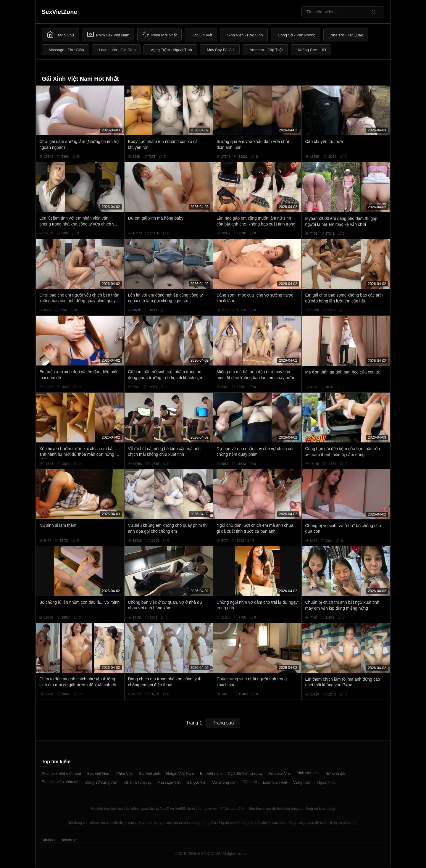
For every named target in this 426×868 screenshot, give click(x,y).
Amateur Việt (280, 773)
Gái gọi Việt (196, 782)
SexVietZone (59, 12)
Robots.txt (68, 840)
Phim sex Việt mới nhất (61, 773)
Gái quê (250, 782)
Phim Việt (124, 773)
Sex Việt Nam (99, 773)
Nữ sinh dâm (337, 773)
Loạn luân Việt (275, 782)
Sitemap (48, 840)
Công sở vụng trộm (102, 782)
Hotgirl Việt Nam (180, 773)
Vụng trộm (302, 782)
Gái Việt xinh (149, 773)
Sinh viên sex (308, 773)
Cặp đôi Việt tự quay (245, 773)
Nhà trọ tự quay (138, 782)
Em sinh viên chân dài (60, 782)
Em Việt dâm (211, 773)
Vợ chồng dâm (225, 782)
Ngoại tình (326, 782)
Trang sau (223, 723)
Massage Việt (169, 782)
